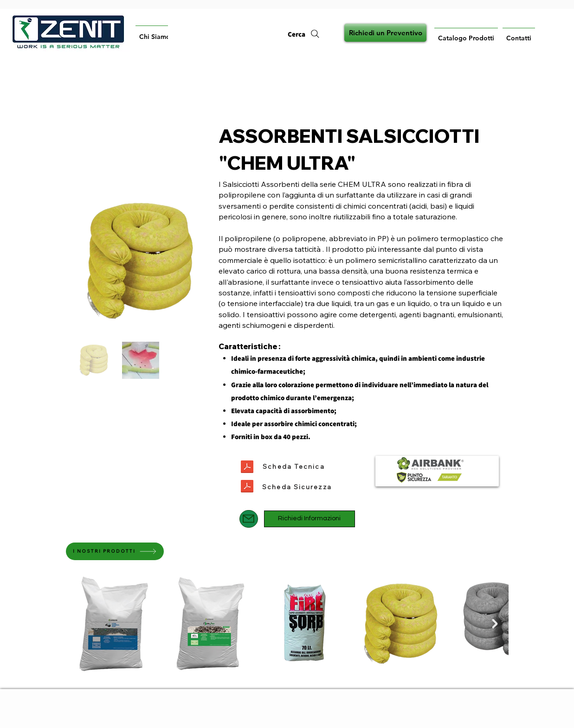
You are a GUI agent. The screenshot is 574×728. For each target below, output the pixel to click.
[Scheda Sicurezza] (297, 487)
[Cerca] (304, 34)
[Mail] (249, 519)
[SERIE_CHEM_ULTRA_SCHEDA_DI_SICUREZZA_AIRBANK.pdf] (247, 487)
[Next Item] (495, 624)
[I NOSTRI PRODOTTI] (115, 551)
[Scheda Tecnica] (294, 466)
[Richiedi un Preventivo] (385, 33)
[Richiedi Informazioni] (310, 519)
